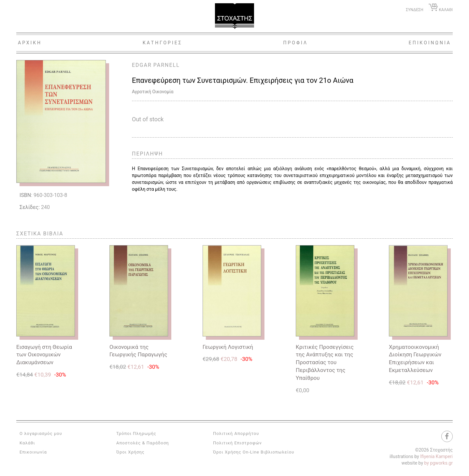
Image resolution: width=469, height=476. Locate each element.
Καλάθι (27, 443)
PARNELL (167, 65)
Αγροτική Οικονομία (153, 92)
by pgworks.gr (439, 463)
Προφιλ (295, 43)
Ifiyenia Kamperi (436, 456)
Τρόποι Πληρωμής (136, 433)
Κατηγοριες (163, 43)
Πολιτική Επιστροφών (237, 443)
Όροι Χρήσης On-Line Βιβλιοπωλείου (254, 452)
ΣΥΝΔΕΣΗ (414, 10)
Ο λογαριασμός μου (41, 433)
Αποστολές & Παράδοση (143, 443)
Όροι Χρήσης (130, 452)
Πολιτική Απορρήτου (236, 433)
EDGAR (142, 65)
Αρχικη (30, 43)
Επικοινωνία (33, 452)
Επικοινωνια (430, 43)
